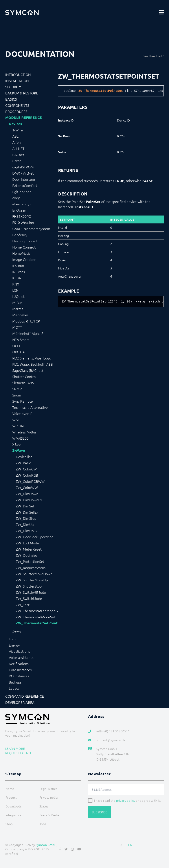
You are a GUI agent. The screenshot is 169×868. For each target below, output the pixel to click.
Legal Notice (48, 789)
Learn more (15, 748)
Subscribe (100, 812)
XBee (17, 444)
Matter (18, 309)
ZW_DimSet (25, 506)
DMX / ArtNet (23, 173)
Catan (17, 161)
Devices (15, 124)
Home (10, 789)
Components (17, 105)
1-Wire (18, 130)
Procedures (16, 111)
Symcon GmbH (46, 845)
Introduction (18, 74)
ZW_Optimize (27, 555)
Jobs (43, 824)
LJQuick (18, 296)
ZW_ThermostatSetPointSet (37, 623)
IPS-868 (18, 265)
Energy (14, 645)
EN (130, 845)
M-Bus (17, 302)
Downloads (14, 806)
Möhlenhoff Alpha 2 (28, 333)
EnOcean (19, 210)
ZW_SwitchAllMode (31, 592)
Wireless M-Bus (24, 432)
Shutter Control (24, 376)
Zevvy (17, 631)
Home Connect (24, 247)
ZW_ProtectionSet (30, 561)
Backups (15, 682)
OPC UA (18, 352)
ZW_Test (23, 604)
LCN (15, 290)
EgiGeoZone (22, 192)
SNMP (17, 389)
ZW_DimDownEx (29, 500)
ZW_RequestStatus (31, 568)
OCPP (17, 346)
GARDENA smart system (31, 229)
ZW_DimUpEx (27, 531)
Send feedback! (153, 56)
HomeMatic (21, 253)
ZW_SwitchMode (29, 598)
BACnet (18, 155)
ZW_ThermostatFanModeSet (37, 611)
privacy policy (126, 800)
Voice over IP (22, 413)
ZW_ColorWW (27, 487)
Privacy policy (49, 797)
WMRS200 (20, 438)
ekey (16, 198)
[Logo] (22, 12)
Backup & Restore (22, 93)
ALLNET (18, 148)
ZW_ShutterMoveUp (32, 580)
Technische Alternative (30, 407)
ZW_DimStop (26, 518)
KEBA (17, 278)
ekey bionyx (22, 204)
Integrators (13, 815)
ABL (15, 136)
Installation (17, 81)
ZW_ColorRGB (27, 475)
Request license (19, 753)
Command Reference (25, 696)
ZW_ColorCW (26, 469)
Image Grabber (24, 259)
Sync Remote (23, 401)
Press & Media (49, 815)
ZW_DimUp (25, 524)
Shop (9, 824)
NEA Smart (21, 339)
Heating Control (25, 241)
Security (13, 87)
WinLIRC (19, 426)
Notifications (19, 663)
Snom (17, 395)
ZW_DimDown (27, 494)
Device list (24, 457)
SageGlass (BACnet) (28, 370)
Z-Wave (19, 450)
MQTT (17, 327)
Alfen (17, 142)
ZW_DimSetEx (27, 512)
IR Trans (19, 272)
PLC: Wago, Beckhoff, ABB (33, 364)
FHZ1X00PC (22, 216)
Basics (11, 99)
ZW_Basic (23, 463)
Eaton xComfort (25, 185)
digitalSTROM (23, 167)
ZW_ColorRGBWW (30, 481)
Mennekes (20, 315)
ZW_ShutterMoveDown (34, 574)
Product (11, 797)
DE (122, 845)
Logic (13, 639)
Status (44, 806)
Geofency (20, 235)
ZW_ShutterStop (29, 586)
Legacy (14, 688)
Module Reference (24, 118)
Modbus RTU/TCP (26, 321)
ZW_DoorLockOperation (35, 537)
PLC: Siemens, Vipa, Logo (32, 358)
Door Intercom (24, 179)
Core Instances (20, 670)
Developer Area (20, 702)
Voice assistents (21, 657)
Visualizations (19, 651)
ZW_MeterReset (29, 549)
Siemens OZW (23, 383)
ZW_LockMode (27, 543)
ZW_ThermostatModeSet (36, 617)
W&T (16, 420)
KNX (16, 284)
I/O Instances (19, 676)
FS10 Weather (23, 222)
